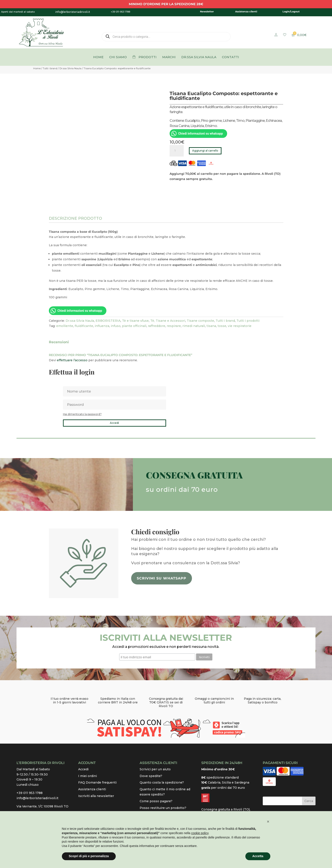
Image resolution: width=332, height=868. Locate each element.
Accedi (114, 423)
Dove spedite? (151, 776)
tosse (222, 326)
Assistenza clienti (246, 12)
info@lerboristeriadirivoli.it (37, 798)
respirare (174, 326)
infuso (116, 326)
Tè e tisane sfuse (135, 321)
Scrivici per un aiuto (155, 769)
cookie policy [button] (200, 833)
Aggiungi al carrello (205, 151)
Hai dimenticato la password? (82, 414)
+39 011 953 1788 (30, 793)
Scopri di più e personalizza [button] (89, 856)
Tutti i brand (50, 68)
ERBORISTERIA (108, 321)
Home (37, 68)
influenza (102, 326)
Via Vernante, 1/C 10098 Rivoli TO (42, 806)
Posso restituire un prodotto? (163, 808)
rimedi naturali (194, 326)
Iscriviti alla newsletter (96, 796)
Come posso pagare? (156, 801)
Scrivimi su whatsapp (162, 578)
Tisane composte (200, 321)
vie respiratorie (240, 326)
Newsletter (207, 12)
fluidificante (84, 326)
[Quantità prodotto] (177, 151)
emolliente (65, 326)
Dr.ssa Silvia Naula (70, 68)
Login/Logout (291, 12)
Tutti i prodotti (248, 321)
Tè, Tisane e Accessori (168, 321)
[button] (268, 822)
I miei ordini (88, 776)
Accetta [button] (258, 856)
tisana (211, 326)
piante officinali (134, 326)
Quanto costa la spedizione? (162, 782)
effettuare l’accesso (72, 360)
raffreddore (157, 326)
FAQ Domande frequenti (97, 782)
